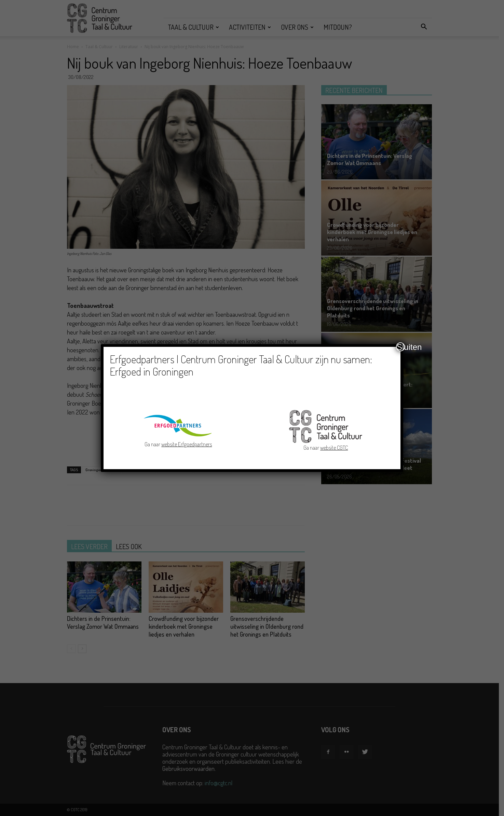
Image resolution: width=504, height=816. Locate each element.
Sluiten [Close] (401, 347)
